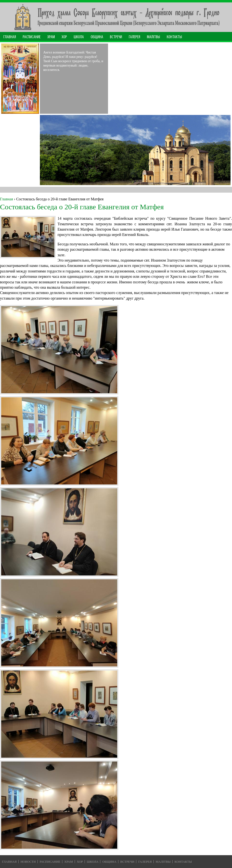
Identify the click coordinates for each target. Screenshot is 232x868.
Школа (79, 37)
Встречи (116, 37)
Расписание (32, 37)
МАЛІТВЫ (153, 37)
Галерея (134, 37)
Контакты (174, 37)
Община (97, 37)
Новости (28, 862)
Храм (51, 37)
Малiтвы (163, 862)
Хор (64, 37)
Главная (10, 37)
